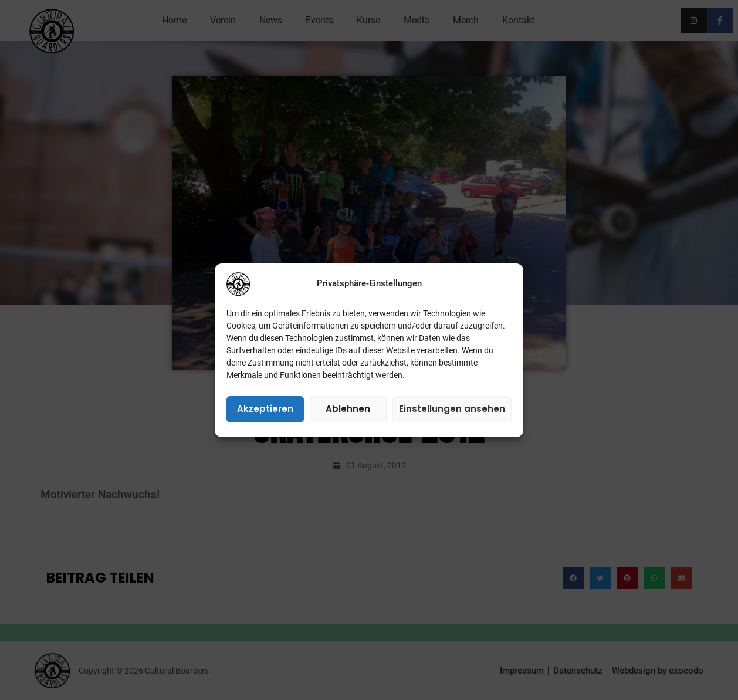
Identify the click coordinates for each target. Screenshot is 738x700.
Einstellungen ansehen (452, 409)
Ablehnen (348, 409)
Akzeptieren (265, 409)
